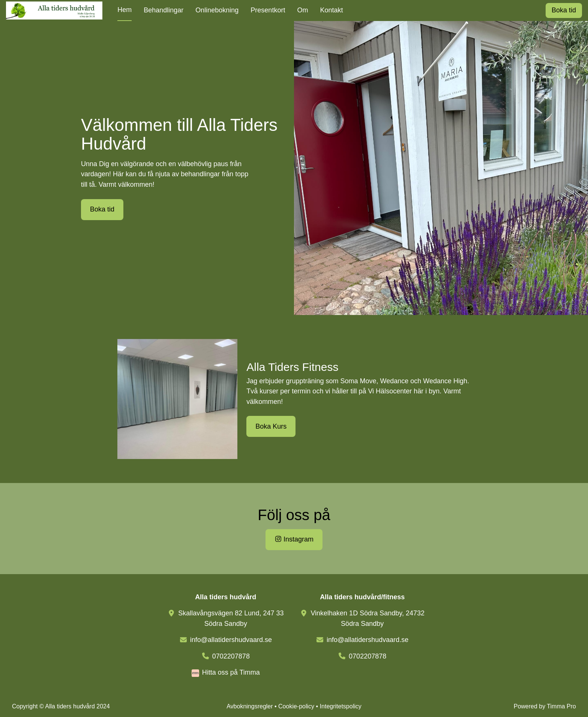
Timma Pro (561, 706)
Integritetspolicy (341, 706)
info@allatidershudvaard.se (231, 640)
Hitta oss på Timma (231, 672)
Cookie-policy (296, 706)
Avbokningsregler (250, 706)
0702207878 (231, 656)
